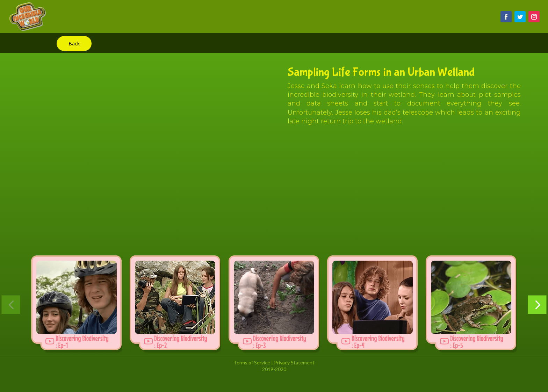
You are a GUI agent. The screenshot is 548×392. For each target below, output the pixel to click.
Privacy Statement (294, 362)
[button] (11, 304)
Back (74, 43)
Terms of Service (252, 362)
